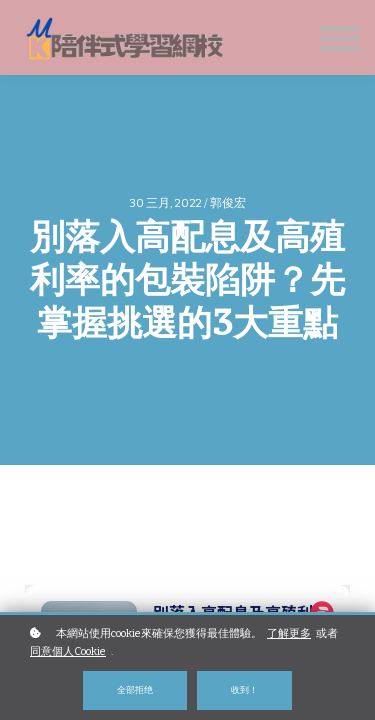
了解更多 (289, 633)
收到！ (244, 689)
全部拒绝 (135, 689)
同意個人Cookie (68, 651)
